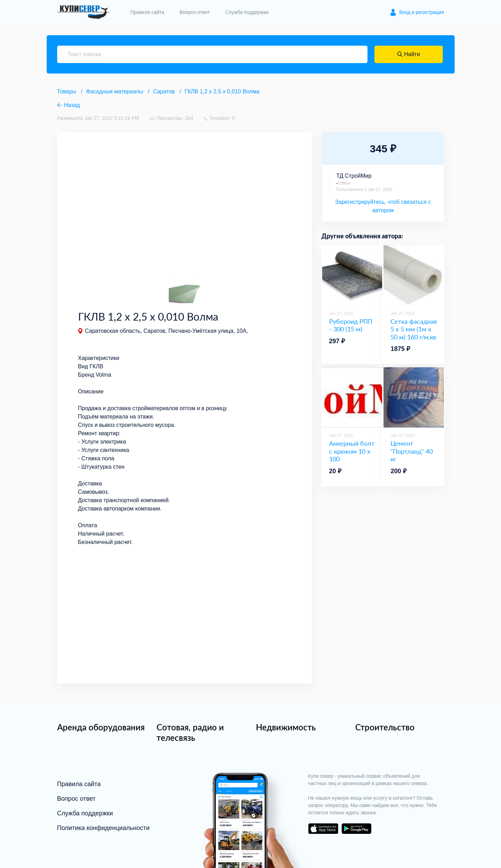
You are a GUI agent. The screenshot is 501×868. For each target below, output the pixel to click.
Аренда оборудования (101, 727)
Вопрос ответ (77, 799)
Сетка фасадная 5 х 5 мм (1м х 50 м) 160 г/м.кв (414, 329)
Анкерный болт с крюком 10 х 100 (352, 451)
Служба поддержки (247, 12)
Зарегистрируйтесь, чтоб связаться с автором (383, 206)
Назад (72, 105)
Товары (67, 91)
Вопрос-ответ (195, 12)
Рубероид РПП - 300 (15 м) (351, 325)
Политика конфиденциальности (104, 828)
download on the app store (323, 829)
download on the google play (357, 829)
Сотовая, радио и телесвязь (190, 732)
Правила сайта (147, 12)
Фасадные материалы (115, 91)
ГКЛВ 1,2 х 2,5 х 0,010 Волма (222, 91)
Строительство (385, 727)
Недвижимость (286, 727)
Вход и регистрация (422, 12)
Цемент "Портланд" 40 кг (412, 451)
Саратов (164, 91)
